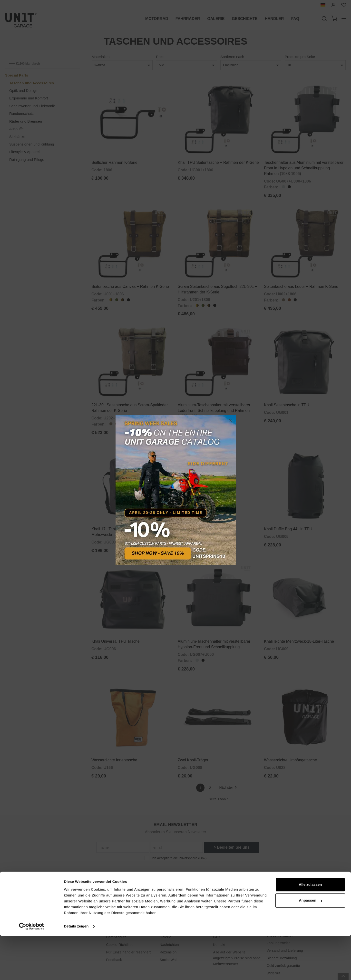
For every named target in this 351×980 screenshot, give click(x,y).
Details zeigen (76, 970)
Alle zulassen (310, 929)
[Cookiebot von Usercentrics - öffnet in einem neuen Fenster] (32, 970)
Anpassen (311, 945)
